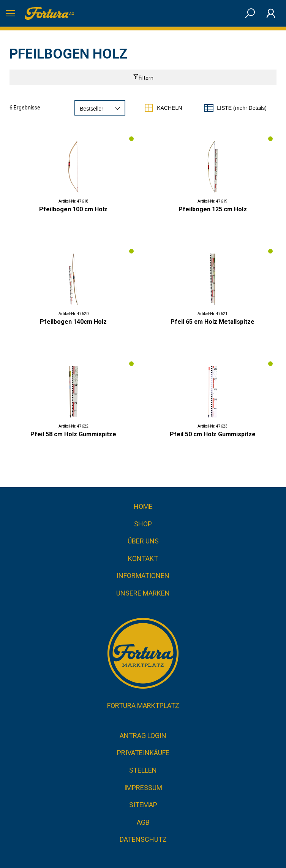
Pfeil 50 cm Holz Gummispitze (213, 434)
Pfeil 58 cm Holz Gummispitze (73, 434)
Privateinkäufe (143, 753)
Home (143, 506)
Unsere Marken (143, 593)
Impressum (143, 788)
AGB (143, 822)
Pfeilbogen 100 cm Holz (73, 209)
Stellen (143, 770)
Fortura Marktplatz (143, 706)
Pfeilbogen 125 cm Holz (213, 209)
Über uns (143, 541)
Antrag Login (143, 736)
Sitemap (143, 805)
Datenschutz (143, 839)
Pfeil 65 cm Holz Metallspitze (213, 322)
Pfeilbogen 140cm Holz (73, 322)
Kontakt (143, 558)
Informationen (143, 576)
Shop (143, 524)
